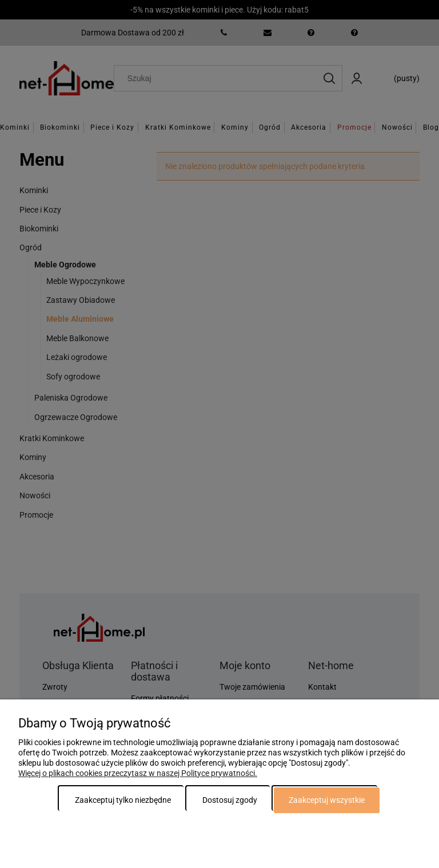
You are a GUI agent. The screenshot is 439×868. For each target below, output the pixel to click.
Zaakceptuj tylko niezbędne (123, 800)
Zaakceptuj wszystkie (327, 800)
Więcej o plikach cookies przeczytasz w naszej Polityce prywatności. (138, 773)
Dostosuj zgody (230, 800)
